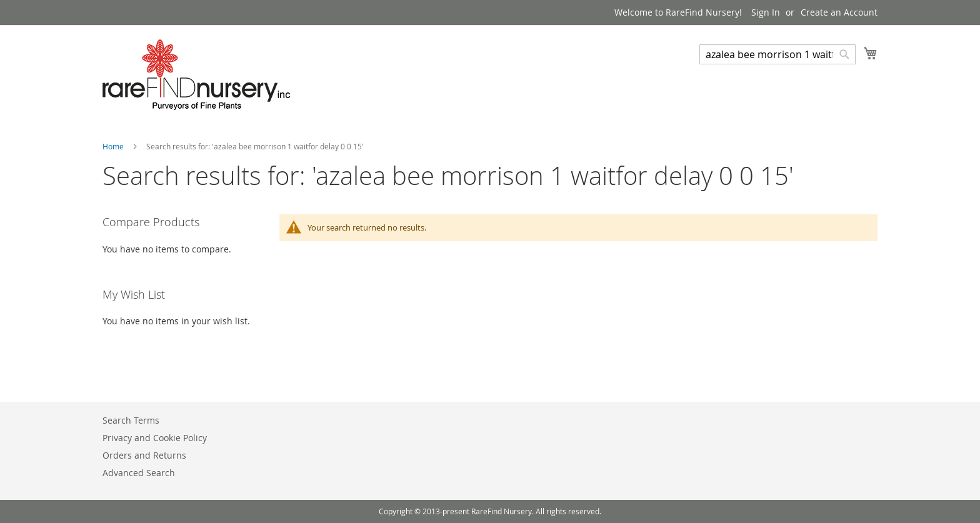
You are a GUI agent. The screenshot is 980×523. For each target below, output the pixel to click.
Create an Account (839, 12)
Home (114, 146)
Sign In (766, 12)
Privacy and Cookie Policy (155, 438)
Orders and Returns (144, 455)
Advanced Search (139, 473)
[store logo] (196, 75)
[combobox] (777, 54)
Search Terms (131, 420)
